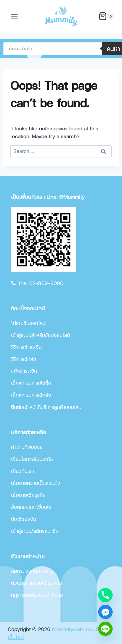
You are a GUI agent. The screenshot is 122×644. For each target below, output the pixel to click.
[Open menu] (14, 16)
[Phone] (105, 595)
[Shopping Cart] (106, 16)
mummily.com (68, 629)
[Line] (105, 629)
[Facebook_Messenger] (105, 612)
